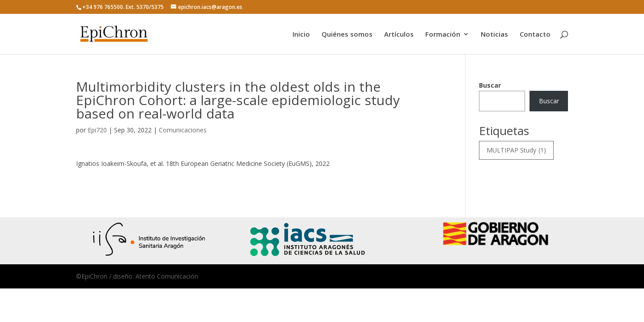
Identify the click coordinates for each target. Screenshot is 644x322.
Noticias (494, 35)
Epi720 (97, 130)
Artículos (399, 35)
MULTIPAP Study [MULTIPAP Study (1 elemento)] (516, 150)
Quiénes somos (347, 35)
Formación (443, 35)
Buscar (490, 85)
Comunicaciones (183, 130)
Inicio (301, 35)
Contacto (535, 35)
